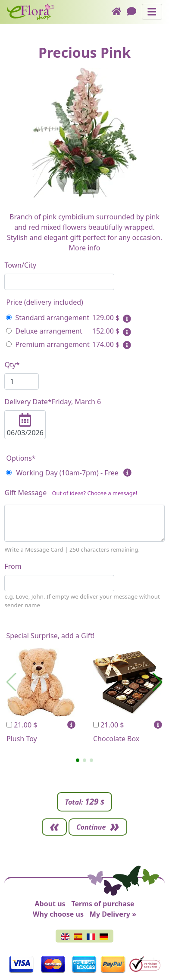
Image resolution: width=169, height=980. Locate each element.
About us (50, 904)
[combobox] (59, 282)
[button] (78, 760)
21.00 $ (22, 725)
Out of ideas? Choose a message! (94, 493)
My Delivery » (113, 914)
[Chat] (134, 12)
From (13, 566)
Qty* (12, 365)
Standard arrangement (48, 318)
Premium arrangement (48, 344)
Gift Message (71, 494)
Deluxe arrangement (44, 331)
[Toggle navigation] (152, 12)
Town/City (20, 265)
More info (85, 248)
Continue (91, 827)
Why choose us (58, 914)
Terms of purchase (103, 904)
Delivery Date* (53, 402)
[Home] (119, 12)
